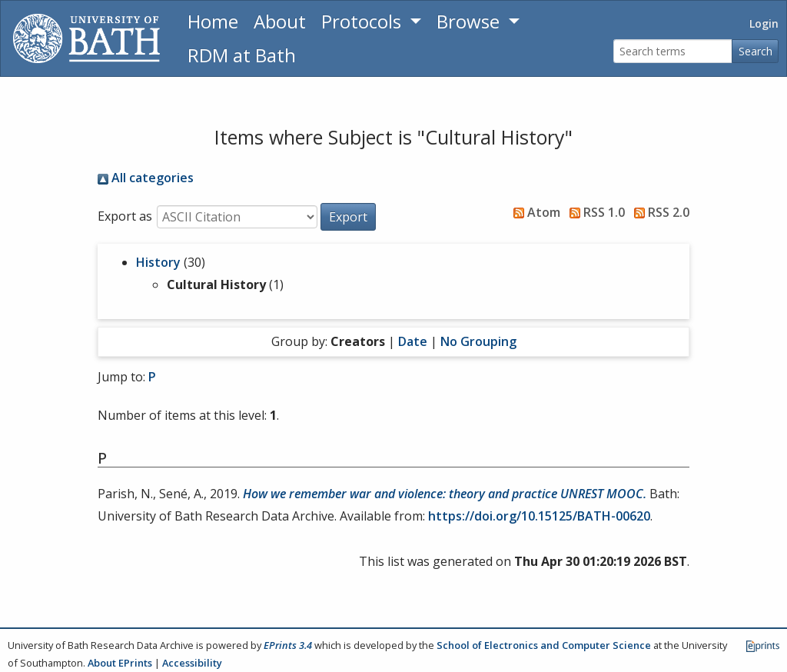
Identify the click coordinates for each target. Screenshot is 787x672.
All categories (146, 178)
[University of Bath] (86, 38)
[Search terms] (673, 51)
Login (764, 23)
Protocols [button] (364, 21)
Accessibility (192, 663)
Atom (534, 212)
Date (413, 341)
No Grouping (478, 341)
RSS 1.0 (594, 212)
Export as (125, 216)
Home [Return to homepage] (213, 21)
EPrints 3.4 (288, 645)
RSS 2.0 (659, 212)
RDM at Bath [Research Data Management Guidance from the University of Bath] (242, 55)
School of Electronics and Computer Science (544, 645)
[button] (348, 217)
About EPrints (120, 663)
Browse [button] (470, 21)
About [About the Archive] (280, 21)
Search (755, 51)
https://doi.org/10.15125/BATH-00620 (539, 516)
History (158, 262)
